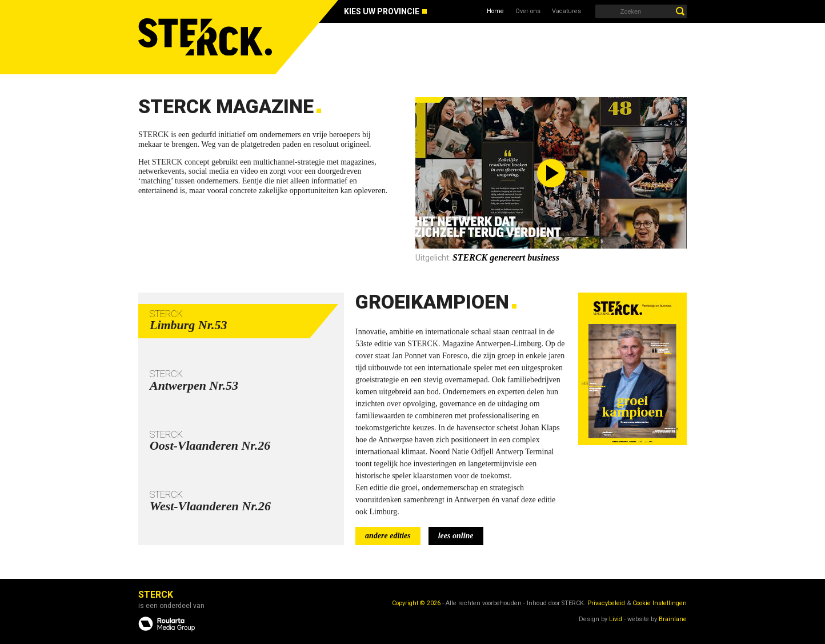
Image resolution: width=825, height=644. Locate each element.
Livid (616, 619)
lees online (456, 536)
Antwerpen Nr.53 (194, 385)
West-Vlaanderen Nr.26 (210, 506)
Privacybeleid (606, 603)
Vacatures (566, 11)
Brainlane (673, 619)
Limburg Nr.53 (189, 325)
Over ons (528, 11)
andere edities (388, 536)
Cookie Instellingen (660, 603)
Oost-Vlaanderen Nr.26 (210, 445)
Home (495, 11)
